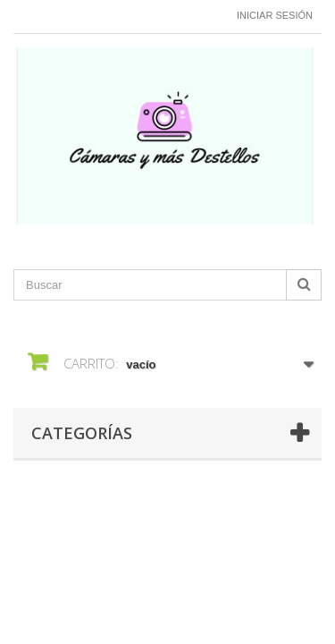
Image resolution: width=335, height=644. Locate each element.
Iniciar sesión (275, 15)
